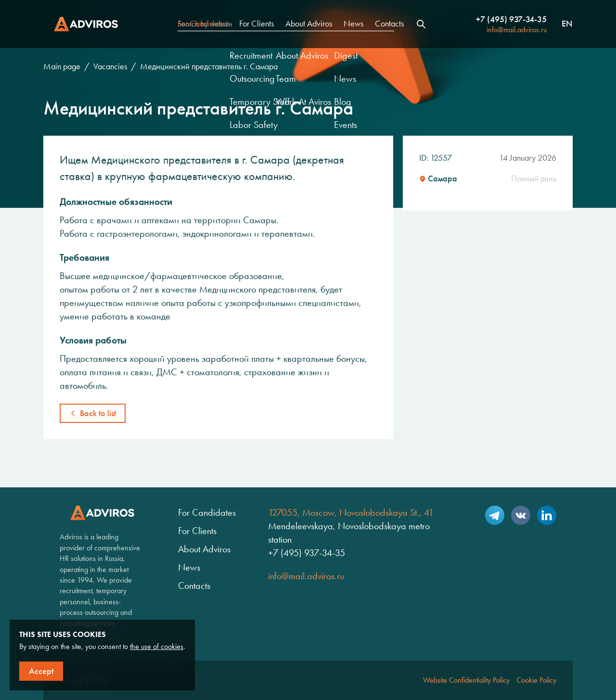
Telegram (495, 515)
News (353, 24)
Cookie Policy (536, 680)
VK (521, 515)
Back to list (98, 413)
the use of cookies (157, 646)
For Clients (257, 24)
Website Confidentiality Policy (466, 680)
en (567, 24)
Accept (41, 671)
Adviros (86, 24)
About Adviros (309, 24)
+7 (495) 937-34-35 (511, 19)
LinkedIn (547, 515)
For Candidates (203, 24)
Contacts (389, 24)
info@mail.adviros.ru (517, 30)
